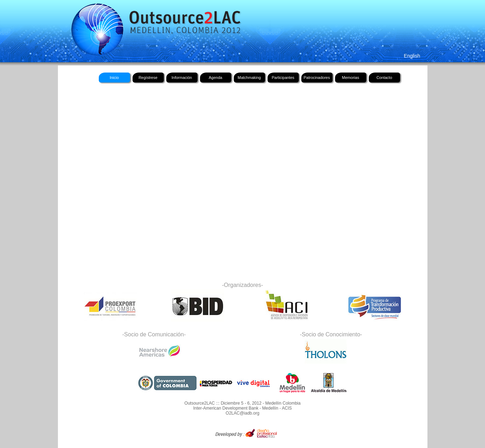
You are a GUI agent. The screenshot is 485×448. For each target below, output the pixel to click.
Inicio (114, 78)
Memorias (350, 78)
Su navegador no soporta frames (241, 177)
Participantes (283, 78)
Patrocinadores (317, 78)
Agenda (216, 78)
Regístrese (148, 78)
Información (182, 78)
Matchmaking (249, 78)
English (412, 56)
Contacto (384, 78)
